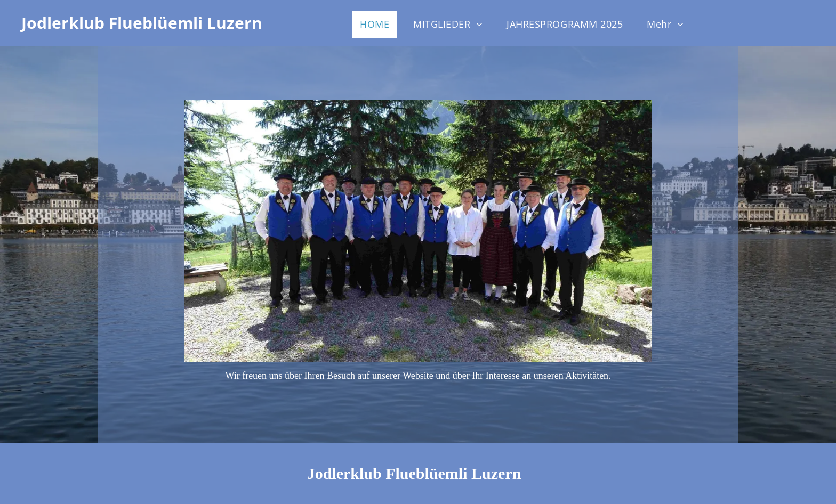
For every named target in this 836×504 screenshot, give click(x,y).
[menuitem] (379, 23)
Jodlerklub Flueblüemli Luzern (142, 23)
